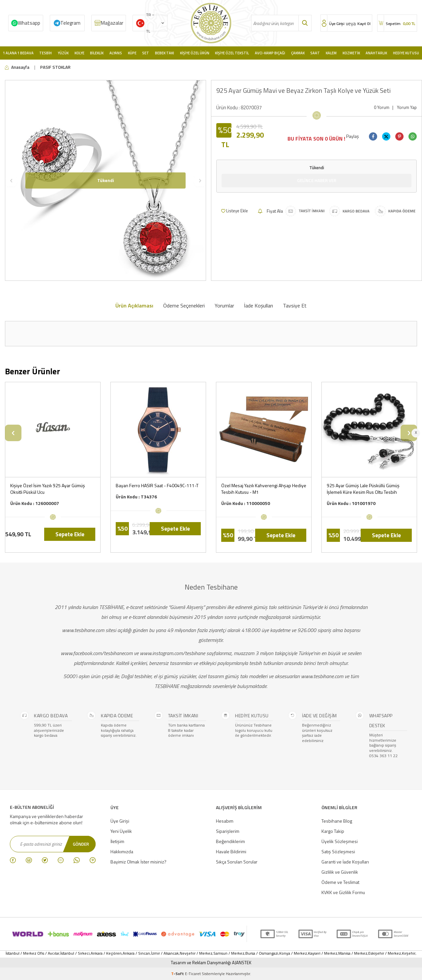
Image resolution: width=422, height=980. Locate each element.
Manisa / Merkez (353, 953)
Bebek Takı (165, 53)
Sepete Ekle (70, 534)
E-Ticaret (193, 974)
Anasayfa (17, 67)
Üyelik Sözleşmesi (340, 841)
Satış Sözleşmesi (338, 851)
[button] (11, 181)
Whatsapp (29, 23)
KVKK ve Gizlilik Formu (343, 892)
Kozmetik (351, 53)
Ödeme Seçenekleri (184, 306)
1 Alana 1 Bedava (18, 53)
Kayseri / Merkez (323, 953)
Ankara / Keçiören (106, 953)
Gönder (80, 844)
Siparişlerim (228, 831)
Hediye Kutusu (406, 53)
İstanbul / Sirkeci (75, 953)
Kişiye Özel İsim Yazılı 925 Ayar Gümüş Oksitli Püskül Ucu (48, 489)
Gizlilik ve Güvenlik (340, 872)
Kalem (331, 53)
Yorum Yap (407, 107)
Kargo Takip (333, 831)
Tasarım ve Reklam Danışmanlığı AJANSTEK (211, 963)
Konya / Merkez (293, 953)
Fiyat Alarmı (273, 211)
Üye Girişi (120, 821)
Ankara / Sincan (136, 953)
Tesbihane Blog (337, 821)
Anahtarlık (376, 53)
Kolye (79, 53)
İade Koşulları (258, 306)
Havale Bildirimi (231, 851)
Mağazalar (112, 23)
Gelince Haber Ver (317, 180)
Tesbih (45, 53)
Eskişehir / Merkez (385, 953)
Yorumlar (224, 306)
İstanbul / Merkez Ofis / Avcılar (32, 953)
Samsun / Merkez (229, 953)
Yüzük (63, 53)
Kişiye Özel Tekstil (232, 53)
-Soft (178, 974)
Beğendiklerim (230, 841)
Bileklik (97, 53)
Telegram (70, 23)
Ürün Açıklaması (134, 306)
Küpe (132, 53)
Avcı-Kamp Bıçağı (270, 53)
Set (146, 53)
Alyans (116, 53)
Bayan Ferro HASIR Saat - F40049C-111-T (157, 486)
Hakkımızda (122, 851)
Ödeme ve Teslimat (340, 882)
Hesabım (225, 821)
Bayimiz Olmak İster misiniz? (138, 862)
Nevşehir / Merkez (196, 953)
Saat (315, 53)
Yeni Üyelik (121, 831)
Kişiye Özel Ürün (195, 53)
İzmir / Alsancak (165, 953)
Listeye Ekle (235, 211)
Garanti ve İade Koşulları (345, 862)
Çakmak (298, 53)
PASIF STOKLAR (55, 67)
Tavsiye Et (295, 306)
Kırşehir (409, 953)
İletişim (117, 841)
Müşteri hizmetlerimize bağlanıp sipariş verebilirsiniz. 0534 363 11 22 (383, 745)
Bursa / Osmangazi (262, 953)
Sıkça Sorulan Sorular (237, 862)
